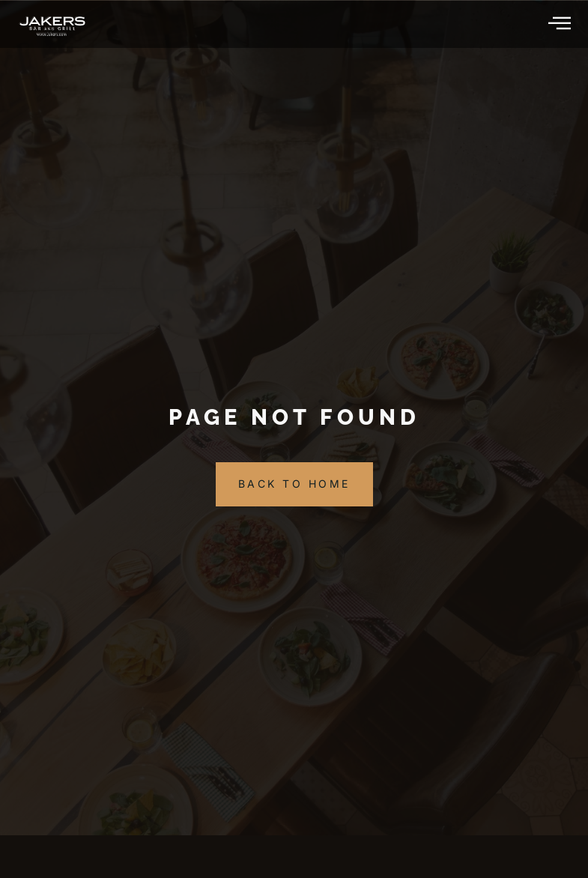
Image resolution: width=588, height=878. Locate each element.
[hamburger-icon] (561, 24)
